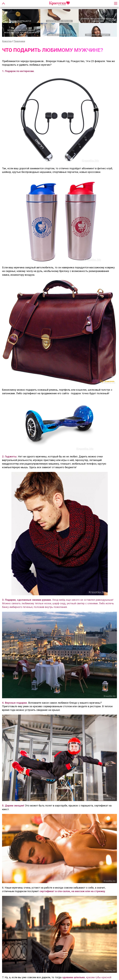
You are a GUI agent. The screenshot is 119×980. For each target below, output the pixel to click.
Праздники (19, 42)
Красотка (7, 42)
